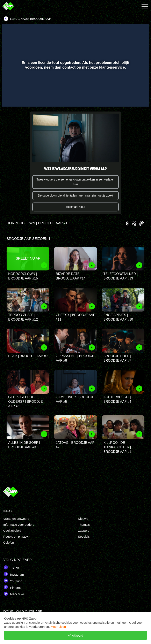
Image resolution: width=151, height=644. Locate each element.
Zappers (84, 531)
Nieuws (83, 519)
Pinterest (13, 587)
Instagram (14, 574)
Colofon (9, 542)
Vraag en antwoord (16, 519)
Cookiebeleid (12, 531)
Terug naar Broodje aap (30, 19)
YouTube (13, 581)
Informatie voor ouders (19, 525)
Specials (84, 536)
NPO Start (14, 594)
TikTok (11, 567)
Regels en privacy (16, 536)
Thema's (84, 525)
